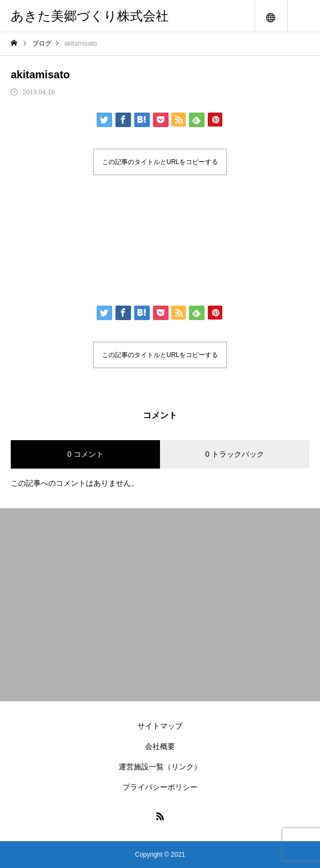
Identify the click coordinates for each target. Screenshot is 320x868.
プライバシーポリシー (160, 787)
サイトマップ (160, 726)
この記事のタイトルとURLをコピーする (160, 162)
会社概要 (160, 746)
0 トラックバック (235, 454)
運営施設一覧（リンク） (160, 767)
